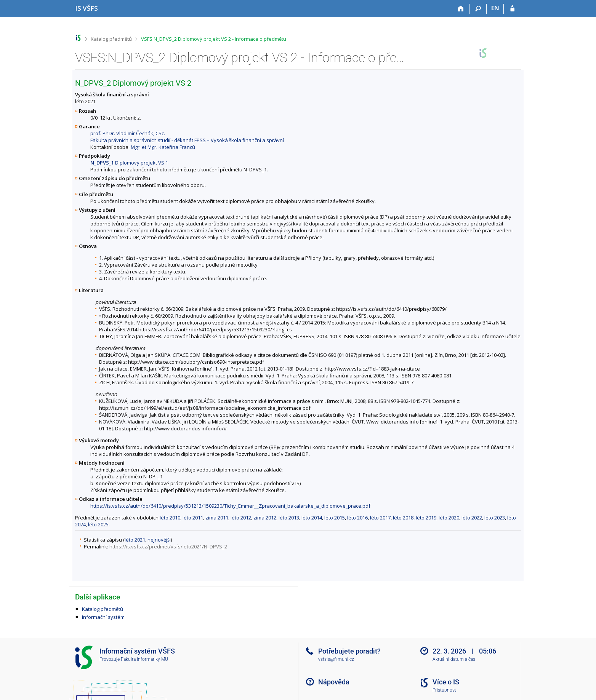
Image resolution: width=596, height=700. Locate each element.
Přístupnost (444, 690)
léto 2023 (495, 518)
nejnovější (159, 540)
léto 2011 (193, 518)
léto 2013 (289, 518)
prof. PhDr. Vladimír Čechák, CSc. (128, 133)
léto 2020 (449, 518)
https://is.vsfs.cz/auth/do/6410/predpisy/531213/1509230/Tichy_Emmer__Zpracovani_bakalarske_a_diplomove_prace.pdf (230, 506)
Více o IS (446, 682)
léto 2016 (357, 518)
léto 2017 (380, 518)
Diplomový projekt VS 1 (129, 163)
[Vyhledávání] (478, 9)
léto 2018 (403, 518)
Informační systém (103, 617)
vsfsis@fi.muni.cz (336, 659)
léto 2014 (312, 518)
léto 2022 (472, 518)
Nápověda (334, 682)
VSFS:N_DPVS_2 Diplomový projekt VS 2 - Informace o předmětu (214, 39)
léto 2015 (335, 518)
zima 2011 (217, 518)
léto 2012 (241, 518)
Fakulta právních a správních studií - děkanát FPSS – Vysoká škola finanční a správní (187, 140)
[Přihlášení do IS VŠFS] (512, 9)
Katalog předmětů (111, 39)
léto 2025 (98, 524)
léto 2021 (135, 540)
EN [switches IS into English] (495, 8)
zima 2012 (265, 518)
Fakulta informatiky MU (144, 659)
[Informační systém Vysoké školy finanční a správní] (87, 8)
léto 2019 (426, 518)
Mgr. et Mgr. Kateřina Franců (163, 147)
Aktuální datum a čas (454, 659)
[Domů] (461, 9)
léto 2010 (170, 518)
